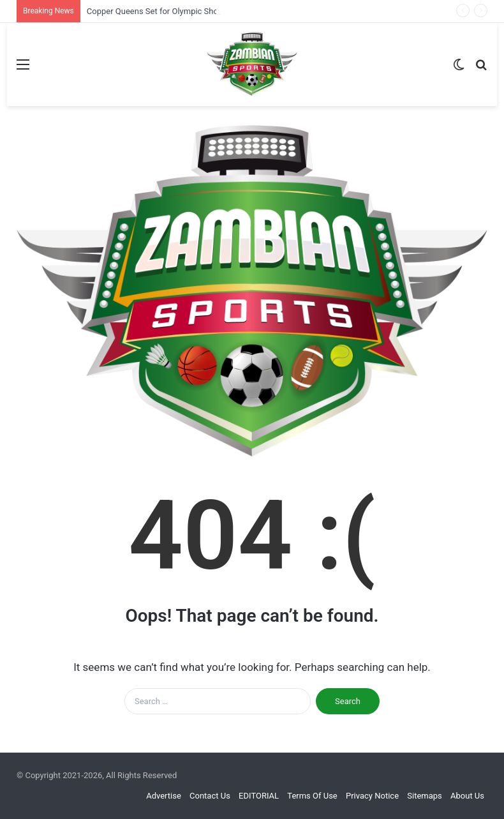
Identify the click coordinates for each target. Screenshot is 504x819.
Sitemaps (425, 796)
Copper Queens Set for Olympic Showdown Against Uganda (196, 11)
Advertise (164, 796)
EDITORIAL (259, 796)
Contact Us (210, 796)
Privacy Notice (372, 796)
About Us (467, 796)
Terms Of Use (312, 796)
